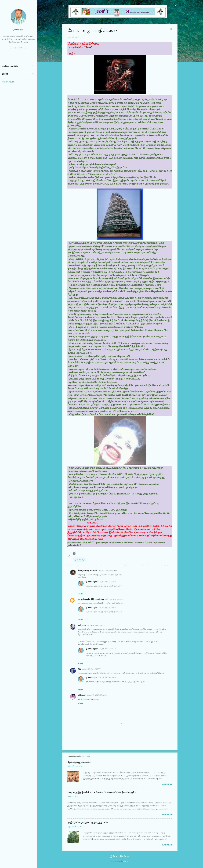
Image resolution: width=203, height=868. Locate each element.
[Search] (176, 7)
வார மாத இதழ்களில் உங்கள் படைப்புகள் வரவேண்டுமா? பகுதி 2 (101, 792)
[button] (171, 29)
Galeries (126, 861)
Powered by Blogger (120, 856)
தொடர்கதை (79, 560)
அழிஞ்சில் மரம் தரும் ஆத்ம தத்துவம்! (88, 823)
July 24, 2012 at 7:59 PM (108, 608)
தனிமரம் (82, 625)
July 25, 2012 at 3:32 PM (108, 678)
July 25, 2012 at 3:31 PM (108, 649)
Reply (80, 594)
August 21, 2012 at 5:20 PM (97, 695)
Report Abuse (8, 82)
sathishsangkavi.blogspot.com (91, 599)
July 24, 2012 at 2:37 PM (114, 599)
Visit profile (18, 47)
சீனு (79, 669)
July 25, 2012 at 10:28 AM (91, 669)
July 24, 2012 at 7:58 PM (108, 582)
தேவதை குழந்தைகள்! (79, 762)
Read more (167, 784)
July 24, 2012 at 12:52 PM (108, 571)
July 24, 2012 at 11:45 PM (96, 625)
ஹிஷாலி (82, 695)
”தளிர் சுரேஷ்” (92, 582)
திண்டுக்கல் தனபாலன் (88, 570)
